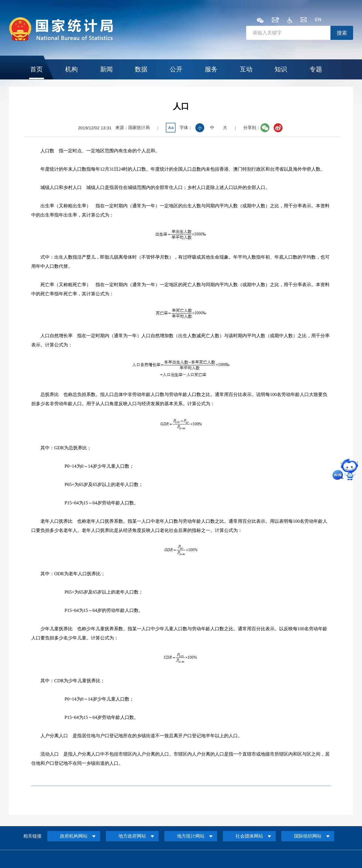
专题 (316, 69)
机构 (71, 69)
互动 (246, 69)
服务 (211, 69)
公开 (176, 69)
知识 (281, 69)
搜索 (342, 33)
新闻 (106, 69)
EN (318, 20)
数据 (141, 69)
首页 (36, 69)
